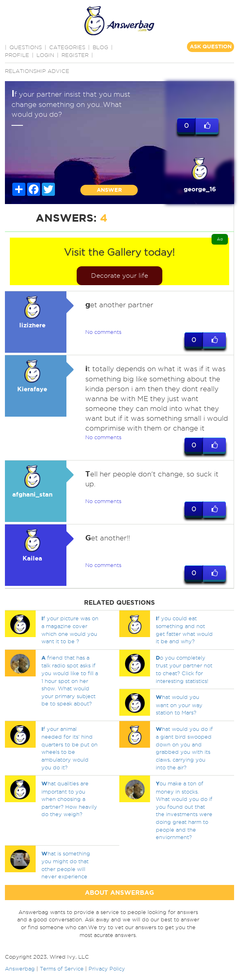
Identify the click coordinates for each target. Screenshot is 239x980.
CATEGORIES (67, 47)
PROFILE (17, 55)
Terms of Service (62, 969)
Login (45, 55)
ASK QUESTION (211, 47)
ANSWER (109, 190)
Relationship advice (37, 71)
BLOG (100, 47)
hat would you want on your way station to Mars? (179, 705)
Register (75, 55)
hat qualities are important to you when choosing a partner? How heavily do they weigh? (69, 799)
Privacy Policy (107, 969)
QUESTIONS (26, 47)
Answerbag (20, 969)
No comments (103, 332)
